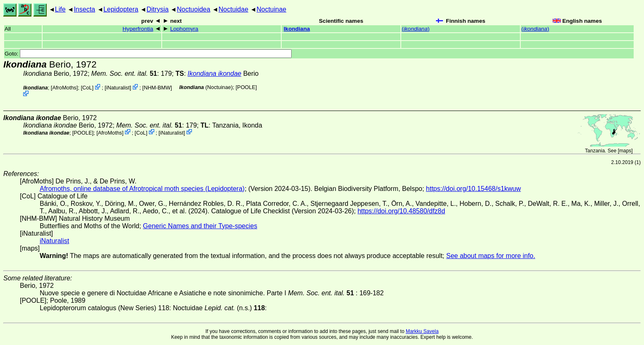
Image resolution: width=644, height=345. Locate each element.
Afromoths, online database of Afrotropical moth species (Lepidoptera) (142, 189)
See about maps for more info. (491, 256)
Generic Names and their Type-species (200, 226)
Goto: (148, 54)
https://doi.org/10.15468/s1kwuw (473, 189)
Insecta (84, 9)
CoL (87, 88)
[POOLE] (246, 87)
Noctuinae (271, 9)
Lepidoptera (121, 9)
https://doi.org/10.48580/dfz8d (401, 211)
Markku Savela (422, 331)
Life (60, 9)
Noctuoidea (193, 9)
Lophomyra (184, 29)
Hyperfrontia (138, 29)
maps (625, 151)
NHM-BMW (157, 88)
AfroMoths (64, 88)
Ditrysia (157, 9)
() (415, 29)
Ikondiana (297, 29)
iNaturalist (118, 88)
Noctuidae (233, 9)
